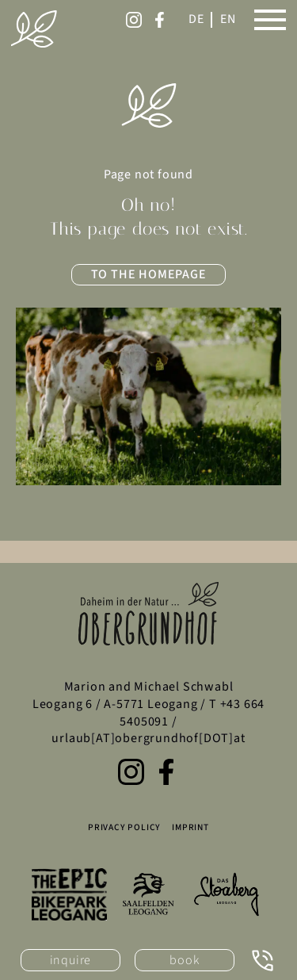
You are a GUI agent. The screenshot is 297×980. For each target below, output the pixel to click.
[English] (228, 20)
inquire (71, 960)
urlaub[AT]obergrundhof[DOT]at (148, 738)
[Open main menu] (270, 20)
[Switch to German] (196, 20)
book (184, 960)
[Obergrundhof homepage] (34, 29)
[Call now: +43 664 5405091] (263, 961)
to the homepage (149, 274)
